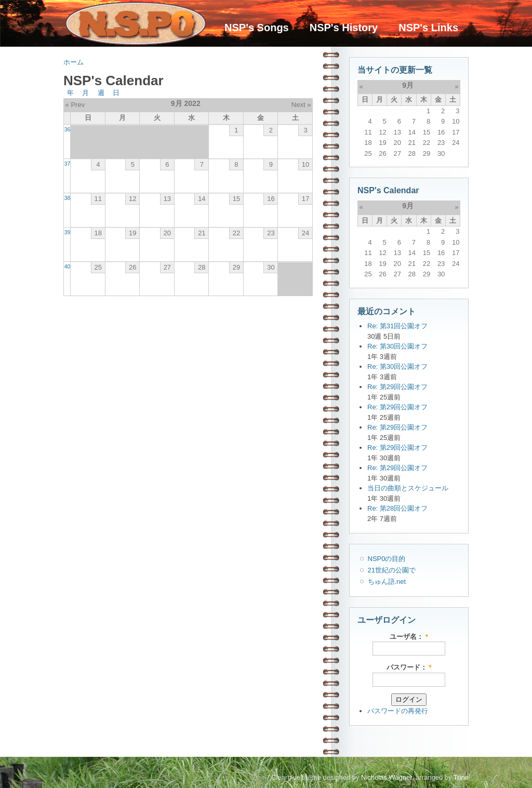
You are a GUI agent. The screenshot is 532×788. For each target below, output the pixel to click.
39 (68, 232)
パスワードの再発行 (398, 711)
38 (68, 198)
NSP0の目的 (387, 559)
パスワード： (409, 667)
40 (68, 267)
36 (68, 130)
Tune (461, 777)
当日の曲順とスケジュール (408, 488)
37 (68, 164)
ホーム (74, 62)
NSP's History (344, 28)
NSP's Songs (257, 28)
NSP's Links (428, 28)
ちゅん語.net (387, 582)
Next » (301, 105)
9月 (408, 85)
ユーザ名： (409, 637)
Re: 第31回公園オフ (397, 326)
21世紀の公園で (392, 570)
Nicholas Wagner (387, 777)
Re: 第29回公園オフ (397, 387)
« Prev (75, 105)
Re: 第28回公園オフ (397, 508)
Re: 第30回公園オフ (397, 346)
